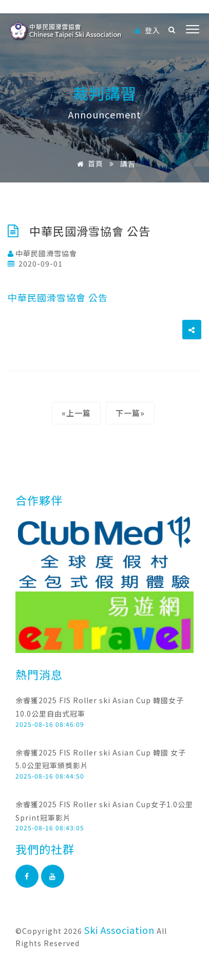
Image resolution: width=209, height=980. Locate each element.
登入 (148, 30)
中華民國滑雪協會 (42, 253)
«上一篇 (76, 413)
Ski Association (119, 930)
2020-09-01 (35, 263)
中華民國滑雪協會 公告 (58, 297)
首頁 (88, 164)
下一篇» (130, 413)
